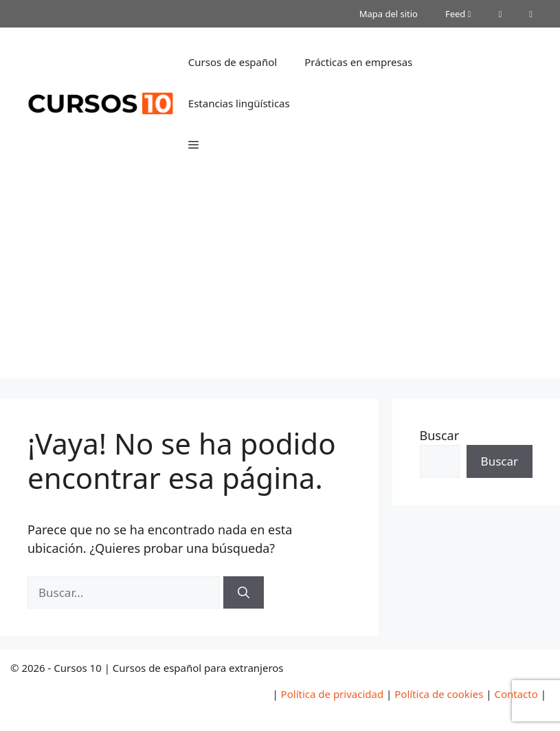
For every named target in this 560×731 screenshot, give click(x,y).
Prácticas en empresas (358, 62)
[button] (193, 144)
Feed (458, 14)
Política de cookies (439, 694)
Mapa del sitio (389, 14)
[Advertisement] (280, 282)
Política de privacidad (333, 694)
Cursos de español (233, 62)
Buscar (440, 435)
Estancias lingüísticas (239, 103)
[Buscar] (244, 593)
